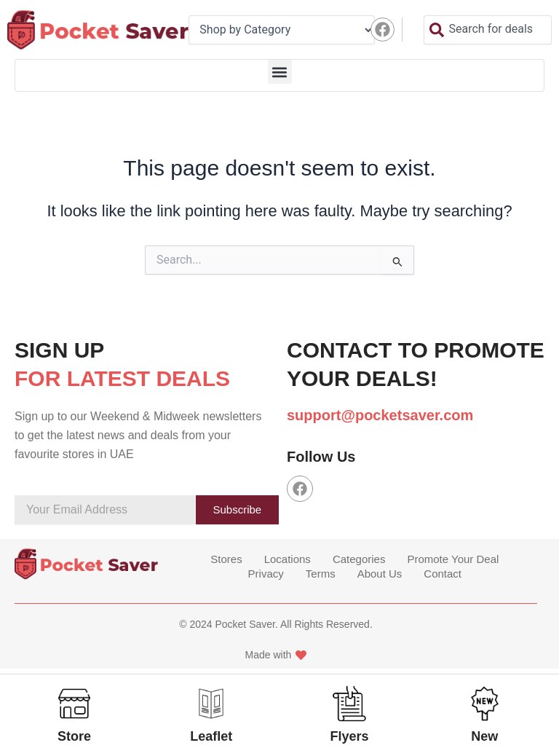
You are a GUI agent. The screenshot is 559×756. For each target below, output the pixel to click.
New (484, 736)
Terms (321, 574)
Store (74, 736)
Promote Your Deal (453, 559)
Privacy (266, 574)
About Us (380, 574)
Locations (288, 559)
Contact (443, 574)
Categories (359, 559)
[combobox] (488, 30)
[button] (280, 72)
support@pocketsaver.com (380, 415)
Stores (226, 559)
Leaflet (211, 736)
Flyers (350, 736)
